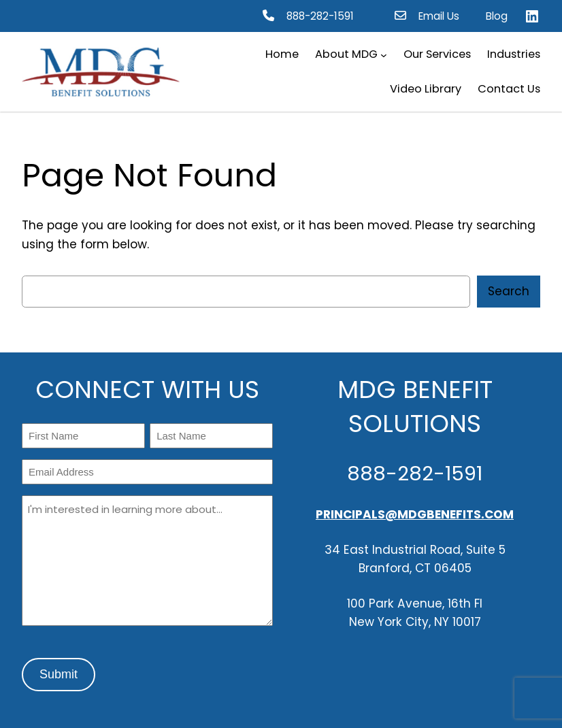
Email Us (439, 16)
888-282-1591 (320, 16)
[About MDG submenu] (384, 55)
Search (509, 291)
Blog (497, 16)
